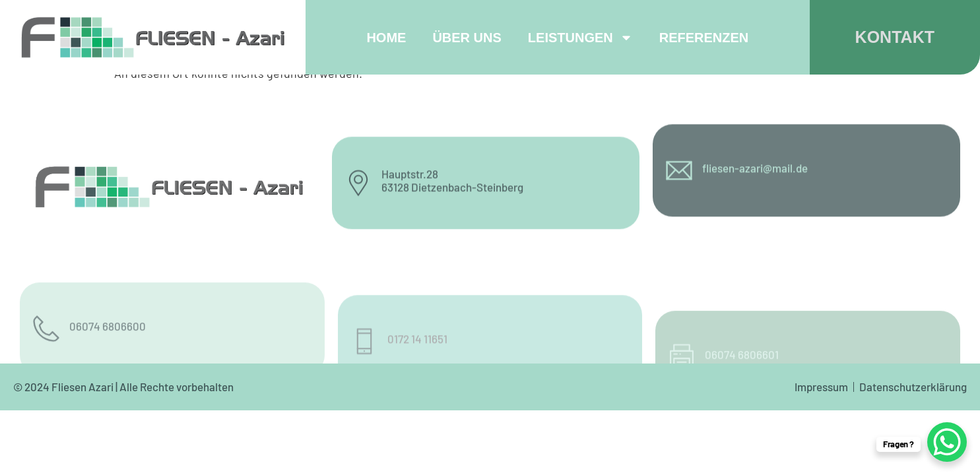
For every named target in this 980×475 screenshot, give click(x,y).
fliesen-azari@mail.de (755, 150)
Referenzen (704, 38)
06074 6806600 (108, 349)
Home (386, 38)
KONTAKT (895, 37)
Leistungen (580, 38)
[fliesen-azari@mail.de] (679, 153)
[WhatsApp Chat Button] (947, 442)
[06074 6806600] (46, 352)
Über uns (467, 38)
